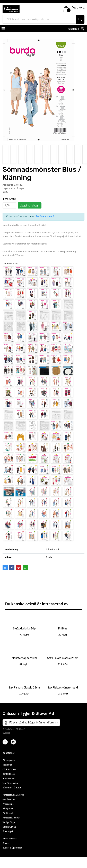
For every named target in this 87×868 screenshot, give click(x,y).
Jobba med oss (10, 839)
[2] (5, 742)
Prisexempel (8, 804)
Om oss (6, 843)
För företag (8, 813)
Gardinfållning (9, 827)
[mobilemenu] (3, 29)
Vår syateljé (8, 809)
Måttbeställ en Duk (11, 818)
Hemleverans (9, 779)
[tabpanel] (24, 627)
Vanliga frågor (9, 822)
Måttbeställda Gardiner (13, 795)
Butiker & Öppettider (12, 848)
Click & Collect (9, 769)
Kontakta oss (9, 774)
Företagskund (9, 760)
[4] (13, 742)
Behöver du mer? (45, 216)
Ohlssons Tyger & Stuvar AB (28, 713)
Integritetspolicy (10, 783)
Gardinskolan (9, 799)
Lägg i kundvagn (30, 205)
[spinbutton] (9, 205)
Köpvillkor (7, 765)
